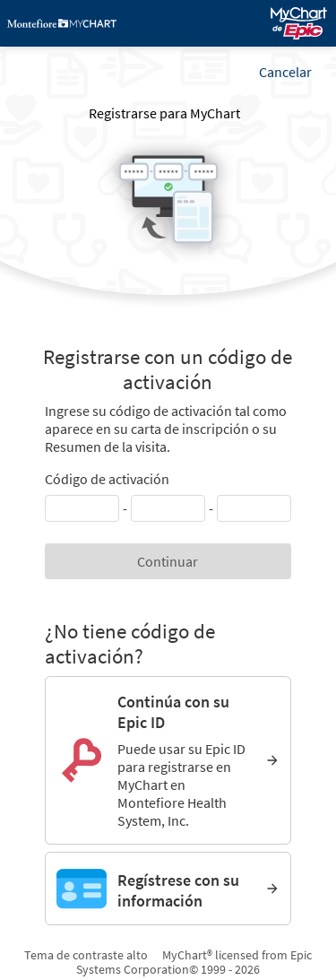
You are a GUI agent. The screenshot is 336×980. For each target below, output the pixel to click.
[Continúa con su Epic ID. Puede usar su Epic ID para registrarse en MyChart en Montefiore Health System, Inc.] (168, 760)
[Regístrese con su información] (168, 889)
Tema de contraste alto (86, 955)
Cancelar (285, 72)
